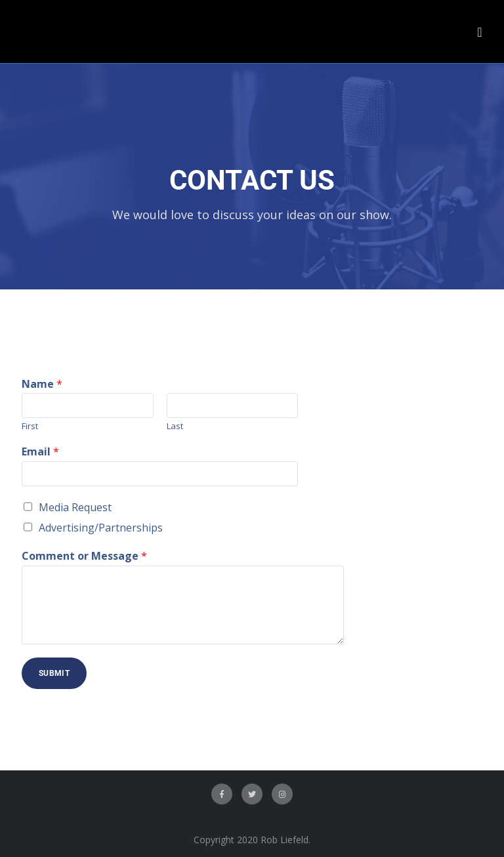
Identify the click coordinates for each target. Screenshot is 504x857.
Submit (54, 673)
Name (42, 384)
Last (175, 426)
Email (40, 452)
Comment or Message (84, 556)
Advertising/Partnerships (101, 528)
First (30, 426)
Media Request (75, 507)
